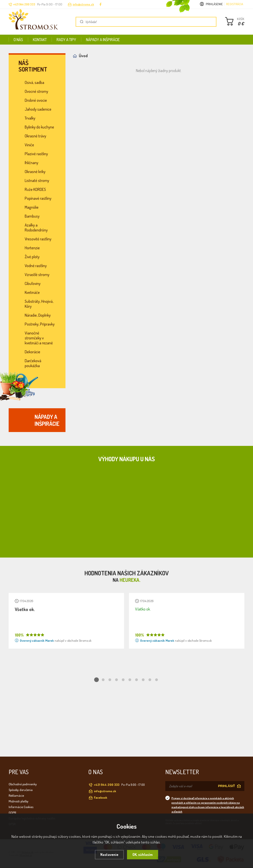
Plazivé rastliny (36, 154)
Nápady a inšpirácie (103, 40)
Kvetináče (32, 292)
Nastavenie (109, 855)
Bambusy (32, 216)
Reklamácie (16, 795)
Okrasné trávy (35, 136)
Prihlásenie (214, 4)
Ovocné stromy (36, 91)
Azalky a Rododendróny (36, 228)
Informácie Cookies (21, 807)
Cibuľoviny (33, 283)
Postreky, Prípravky (40, 324)
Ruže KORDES (35, 189)
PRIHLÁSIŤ (226, 786)
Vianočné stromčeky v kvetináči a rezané (39, 338)
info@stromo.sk (83, 4)
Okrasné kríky (35, 172)
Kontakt (40, 40)
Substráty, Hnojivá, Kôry (39, 304)
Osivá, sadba (34, 82)
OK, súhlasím (143, 855)
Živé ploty (32, 257)
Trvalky (30, 118)
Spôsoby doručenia (21, 790)
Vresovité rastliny (38, 239)
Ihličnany (32, 163)
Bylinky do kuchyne (39, 127)
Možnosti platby (19, 801)
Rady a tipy (66, 40)
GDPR (12, 813)
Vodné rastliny (36, 266)
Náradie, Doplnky (38, 315)
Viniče (29, 145)
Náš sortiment (33, 66)
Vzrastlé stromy (37, 275)
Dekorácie (32, 352)
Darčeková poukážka (33, 363)
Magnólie (32, 207)
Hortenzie (32, 248)
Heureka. (130, 580)
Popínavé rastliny (38, 198)
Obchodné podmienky (23, 784)
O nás (18, 40)
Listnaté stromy (37, 180)
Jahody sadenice (38, 109)
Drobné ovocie (36, 100)
